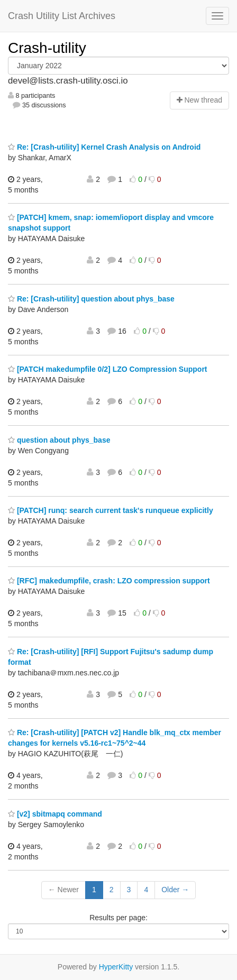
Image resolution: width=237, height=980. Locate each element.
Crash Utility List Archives (62, 16)
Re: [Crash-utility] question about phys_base (91, 299)
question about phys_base (59, 440)
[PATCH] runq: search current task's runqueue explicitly (111, 510)
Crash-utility (47, 48)
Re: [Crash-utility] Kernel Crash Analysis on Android (104, 147)
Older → (175, 890)
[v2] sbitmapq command (55, 814)
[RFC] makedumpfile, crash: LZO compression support (109, 581)
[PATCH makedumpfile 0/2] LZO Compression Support (108, 369)
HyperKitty (116, 967)
